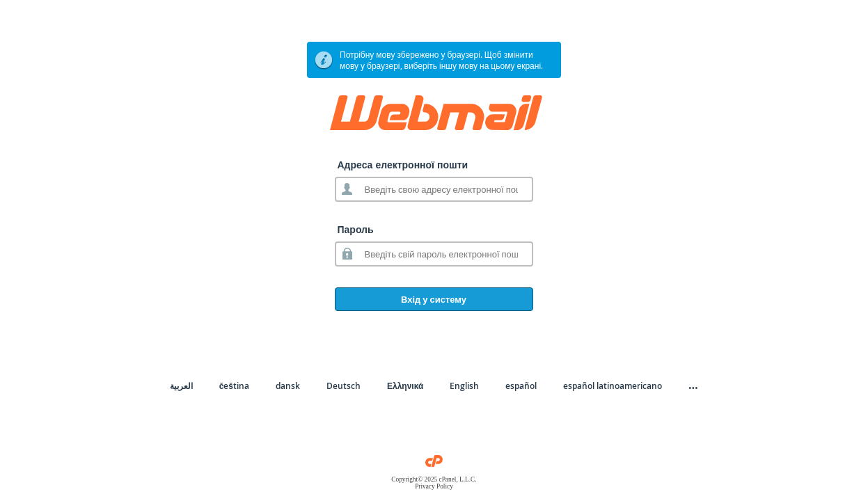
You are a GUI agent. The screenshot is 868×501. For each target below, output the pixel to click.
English (464, 386)
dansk (288, 386)
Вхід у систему (434, 299)
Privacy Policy (434, 486)
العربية (181, 386)
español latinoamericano (613, 386)
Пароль (356, 229)
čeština (234, 386)
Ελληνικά (405, 386)
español (521, 386)
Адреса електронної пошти (403, 165)
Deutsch (344, 386)
